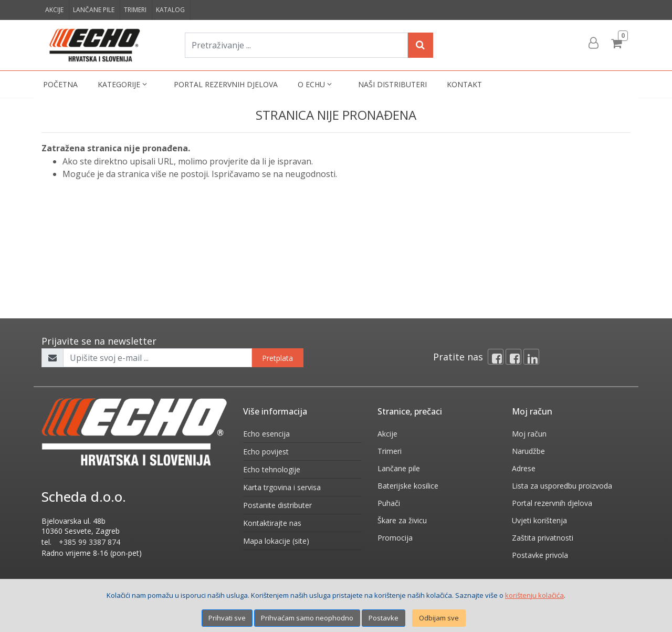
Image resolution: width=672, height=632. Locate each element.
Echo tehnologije (272, 469)
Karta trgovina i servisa (282, 487)
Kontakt (464, 84)
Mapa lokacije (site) (276, 541)
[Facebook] (496, 357)
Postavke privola (540, 555)
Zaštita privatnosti (543, 538)
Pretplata (277, 358)
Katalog (170, 10)
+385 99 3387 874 (90, 542)
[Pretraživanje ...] (296, 45)
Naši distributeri (392, 84)
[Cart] (618, 43)
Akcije (54, 10)
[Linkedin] (531, 357)
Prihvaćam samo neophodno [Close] (307, 618)
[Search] (421, 45)
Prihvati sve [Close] (227, 618)
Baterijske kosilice (408, 486)
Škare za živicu (402, 520)
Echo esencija (266, 434)
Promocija (395, 538)
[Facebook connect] (513, 357)
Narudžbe (528, 451)
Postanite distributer (277, 505)
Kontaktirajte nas (272, 523)
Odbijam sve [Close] (439, 618)
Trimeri (135, 10)
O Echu (316, 84)
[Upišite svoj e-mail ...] (157, 358)
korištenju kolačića (534, 595)
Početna (60, 84)
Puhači (389, 503)
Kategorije (123, 84)
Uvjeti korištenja (539, 520)
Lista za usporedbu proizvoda (562, 486)
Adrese (524, 468)
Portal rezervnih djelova (226, 84)
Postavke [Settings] (384, 618)
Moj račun (529, 434)
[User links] (593, 43)
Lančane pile (94, 10)
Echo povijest (266, 452)
